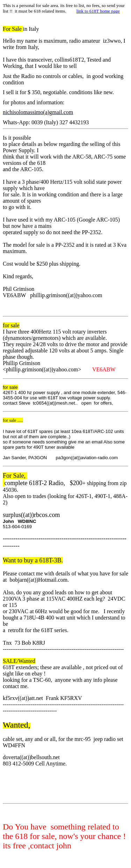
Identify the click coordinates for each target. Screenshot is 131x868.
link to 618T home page (98, 11)
